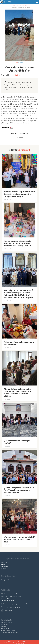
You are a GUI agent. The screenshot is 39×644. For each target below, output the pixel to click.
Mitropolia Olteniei (7, 622)
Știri (18, 6)
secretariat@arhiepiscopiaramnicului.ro (15, 604)
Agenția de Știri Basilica (8, 630)
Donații (3, 568)
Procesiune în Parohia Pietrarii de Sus (21, 7)
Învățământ (24, 6)
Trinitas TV (4, 626)
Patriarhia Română (7, 620)
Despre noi (4, 566)
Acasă (13, 6)
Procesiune (19, 137)
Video (3, 564)
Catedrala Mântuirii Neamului (10, 633)
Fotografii (4, 562)
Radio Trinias (5, 624)
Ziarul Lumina (5, 628)
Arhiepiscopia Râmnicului (15, 558)
